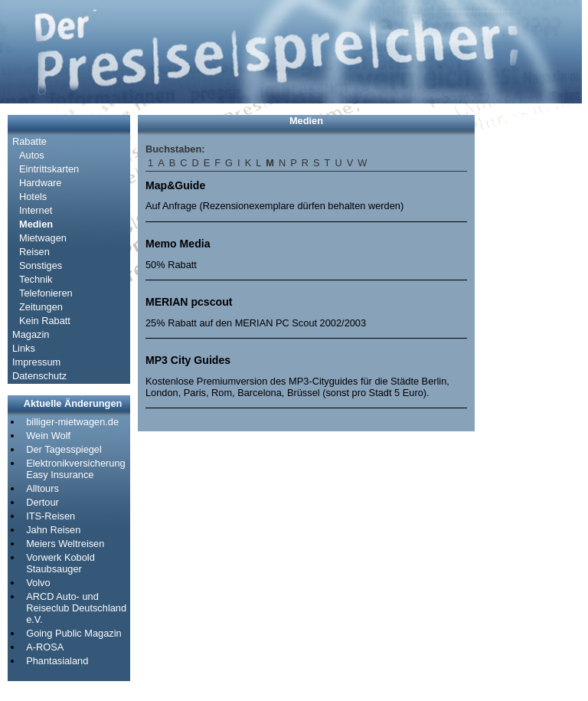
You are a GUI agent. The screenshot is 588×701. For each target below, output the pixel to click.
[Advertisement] (528, 345)
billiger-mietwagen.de (72, 422)
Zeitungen (41, 307)
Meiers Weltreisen (65, 544)
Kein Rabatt (45, 321)
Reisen (34, 252)
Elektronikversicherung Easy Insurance (75, 469)
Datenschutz (39, 376)
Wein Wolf (48, 436)
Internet (36, 210)
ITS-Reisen (51, 516)
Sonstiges (41, 265)
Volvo (38, 583)
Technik (36, 279)
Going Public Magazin (73, 633)
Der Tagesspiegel (64, 449)
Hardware (40, 183)
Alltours (42, 488)
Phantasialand (57, 661)
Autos (32, 155)
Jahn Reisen (53, 530)
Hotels (33, 197)
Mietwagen (43, 238)
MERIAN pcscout (189, 302)
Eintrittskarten (49, 169)
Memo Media (178, 244)
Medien (36, 224)
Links (24, 348)
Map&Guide (175, 185)
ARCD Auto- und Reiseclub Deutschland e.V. (76, 608)
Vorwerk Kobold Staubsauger (60, 563)
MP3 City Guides (188, 360)
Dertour (42, 502)
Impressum (36, 362)
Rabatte (29, 141)
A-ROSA (45, 647)
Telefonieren (46, 293)
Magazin (31, 334)
